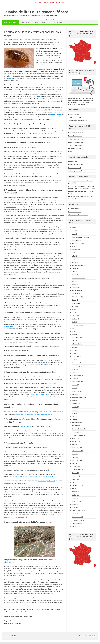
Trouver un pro (57, 22)
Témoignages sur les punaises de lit (78, 121)
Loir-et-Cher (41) (77, 356)
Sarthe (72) (75, 454)
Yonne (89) (75, 507)
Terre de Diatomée (25, 427)
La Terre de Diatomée (75, 148)
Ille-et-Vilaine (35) (77, 338)
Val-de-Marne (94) (77, 523)
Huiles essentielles (73, 114)
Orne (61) (75, 419)
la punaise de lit (48, 560)
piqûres (9, 78)
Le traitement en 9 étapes (76, 133)
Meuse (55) (75, 401)
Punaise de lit (25, 22)
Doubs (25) (75, 306)
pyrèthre (60, 229)
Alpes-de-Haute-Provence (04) (80, 237)
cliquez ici (48, 427)
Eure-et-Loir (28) (77, 316)
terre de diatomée (49, 87)
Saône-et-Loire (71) (77, 451)
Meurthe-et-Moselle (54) (79, 397)
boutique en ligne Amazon (22, 612)
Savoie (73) (75, 457)
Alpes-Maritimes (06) (78, 243)
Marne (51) (75, 388)
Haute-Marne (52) (77, 391)
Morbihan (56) (76, 404)
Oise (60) (74, 416)
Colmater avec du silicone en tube (40, 395)
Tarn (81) (74, 482)
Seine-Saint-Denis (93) (78, 520)
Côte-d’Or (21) (76, 294)
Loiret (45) (75, 369)
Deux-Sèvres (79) (77, 476)
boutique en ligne (83, 104)
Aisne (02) (75, 231)
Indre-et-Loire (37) (77, 344)
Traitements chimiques (75, 117)
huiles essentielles (35, 87)
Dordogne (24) (76, 303)
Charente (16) (76, 275)
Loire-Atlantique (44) (78, 366)
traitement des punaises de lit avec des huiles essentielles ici (35, 477)
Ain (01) (74, 228)
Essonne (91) (75, 514)
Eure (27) (74, 312)
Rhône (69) (75, 445)
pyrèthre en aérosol (10, 207)
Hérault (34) (75, 335)
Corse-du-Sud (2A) (77, 287)
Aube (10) (75, 256)
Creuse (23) (75, 300)
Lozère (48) (75, 378)
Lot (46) (74, 372)
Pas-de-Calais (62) (77, 423)
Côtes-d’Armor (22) (77, 297)
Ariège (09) (75, 253)
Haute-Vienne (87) (77, 501)
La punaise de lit (73, 162)
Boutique (45, 22)
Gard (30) (75, 322)
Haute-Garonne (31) (77, 325)
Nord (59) (75, 413)
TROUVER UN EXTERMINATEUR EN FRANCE (51, 2)
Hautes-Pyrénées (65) (78, 432)
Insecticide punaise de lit (75, 136)
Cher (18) (74, 281)
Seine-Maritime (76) (77, 467)
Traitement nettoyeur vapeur (77, 139)
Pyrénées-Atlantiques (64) (79, 429)
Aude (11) (75, 259)
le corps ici (26, 492)
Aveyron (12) (75, 262)
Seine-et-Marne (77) (77, 470)
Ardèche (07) (75, 246)
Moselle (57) (75, 407)
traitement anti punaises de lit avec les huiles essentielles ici (34, 414)
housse (25, 229)
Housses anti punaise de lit (76, 142)
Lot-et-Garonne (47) (78, 375)
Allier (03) (75, 234)
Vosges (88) (75, 504)
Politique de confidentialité (87, 636)
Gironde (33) (75, 331)
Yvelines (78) (75, 473)
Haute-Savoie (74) (77, 460)
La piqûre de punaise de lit (76, 165)
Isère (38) (74, 347)
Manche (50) (75, 385)
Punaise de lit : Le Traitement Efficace (36, 12)
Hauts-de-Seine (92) (77, 517)
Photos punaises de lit (75, 168)
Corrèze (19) (75, 284)
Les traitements (10, 22)
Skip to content (50, 19)
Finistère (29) (76, 319)
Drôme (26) (75, 309)
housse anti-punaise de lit (46, 481)
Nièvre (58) (75, 410)
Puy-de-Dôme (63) (77, 426)
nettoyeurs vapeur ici (11, 327)
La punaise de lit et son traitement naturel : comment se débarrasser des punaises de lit (31, 16)
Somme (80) (75, 479)
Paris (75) (75, 463)
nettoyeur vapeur (20, 87)
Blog (36, 22)
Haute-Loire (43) (76, 363)
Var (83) (74, 489)
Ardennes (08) (76, 250)
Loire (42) (75, 360)
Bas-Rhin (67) (76, 438)
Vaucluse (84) (76, 492)
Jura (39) (74, 350)
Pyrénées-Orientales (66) (79, 435)
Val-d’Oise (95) (76, 526)
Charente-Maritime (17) (78, 278)
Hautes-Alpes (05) (77, 240)
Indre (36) (75, 341)
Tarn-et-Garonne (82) (78, 485)
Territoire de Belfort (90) (79, 511)
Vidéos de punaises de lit (75, 171)
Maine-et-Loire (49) (77, 382)
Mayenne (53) (76, 394)
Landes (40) (75, 353)
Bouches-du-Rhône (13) (79, 265)
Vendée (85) (75, 495)
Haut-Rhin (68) (76, 441)
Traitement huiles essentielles (77, 145)
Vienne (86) (75, 498)
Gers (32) (74, 328)
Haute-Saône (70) (77, 448)
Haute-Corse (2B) (77, 290)
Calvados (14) (76, 268)
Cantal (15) (75, 272)
